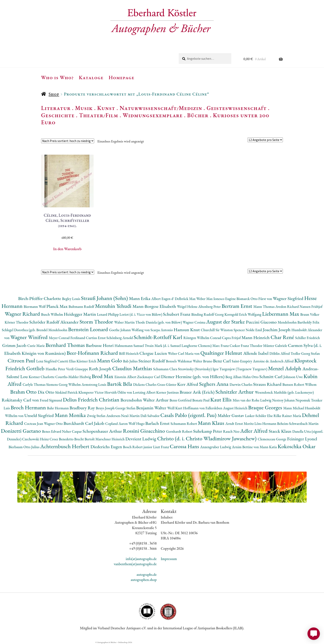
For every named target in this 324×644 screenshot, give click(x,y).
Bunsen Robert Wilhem (300, 384)
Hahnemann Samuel (129, 346)
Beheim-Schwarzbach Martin (298, 424)
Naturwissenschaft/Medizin (161, 108)
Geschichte (58, 115)
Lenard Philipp (108, 314)
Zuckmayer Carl (149, 377)
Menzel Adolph (285, 368)
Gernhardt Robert (180, 431)
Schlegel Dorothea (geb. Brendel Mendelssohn (35, 330)
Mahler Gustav (231, 415)
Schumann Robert (184, 424)
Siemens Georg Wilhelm (64, 384)
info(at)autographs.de (141, 559)
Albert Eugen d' (163, 299)
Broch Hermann (29, 407)
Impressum (169, 559)
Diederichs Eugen (107, 447)
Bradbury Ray (83, 408)
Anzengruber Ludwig (216, 447)
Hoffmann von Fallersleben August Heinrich (216, 408)
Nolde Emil (254, 330)
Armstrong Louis (94, 384)
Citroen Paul (22, 360)
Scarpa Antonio (162, 330)
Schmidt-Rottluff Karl (159, 337)
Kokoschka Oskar (297, 446)
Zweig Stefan (97, 416)
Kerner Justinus (168, 392)
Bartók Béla (120, 384)
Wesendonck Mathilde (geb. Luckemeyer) (284, 392)
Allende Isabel (256, 353)
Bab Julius (131, 361)
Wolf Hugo (137, 424)
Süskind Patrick (67, 392)
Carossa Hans (185, 446)
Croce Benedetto (62, 439)
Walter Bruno (203, 361)
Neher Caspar (72, 431)
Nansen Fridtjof (311, 306)
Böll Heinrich (129, 353)
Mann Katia (269, 447)
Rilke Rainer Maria (288, 416)
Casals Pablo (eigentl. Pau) (189, 415)
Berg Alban (234, 377)
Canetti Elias (67, 361)
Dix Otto (46, 392)
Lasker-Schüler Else (259, 416)
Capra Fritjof (232, 338)
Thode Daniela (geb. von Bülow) (159, 322)
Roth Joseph (101, 369)
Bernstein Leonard (89, 329)
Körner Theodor (17, 322)
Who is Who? (57, 77)
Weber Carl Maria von (184, 353)
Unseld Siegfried (40, 415)
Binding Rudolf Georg (208, 314)
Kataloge (91, 77)
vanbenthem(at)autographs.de (135, 564)
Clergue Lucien (154, 353)
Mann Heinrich (256, 338)
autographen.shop (144, 580)
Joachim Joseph (277, 330)
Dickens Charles (145, 384)
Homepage (122, 77)
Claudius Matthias (133, 368)
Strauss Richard (268, 384)
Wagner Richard (23, 314)
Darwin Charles (241, 384)
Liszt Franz (161, 447)
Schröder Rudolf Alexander (54, 322)
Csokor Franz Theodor (246, 346)
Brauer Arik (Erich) (198, 392)
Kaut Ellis (222, 400)
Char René (283, 337)
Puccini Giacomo (262, 322)
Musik (84, 108)
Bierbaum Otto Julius (24, 447)
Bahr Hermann (58, 408)
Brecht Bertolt (85, 439)
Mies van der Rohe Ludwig (252, 400)
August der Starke (226, 322)
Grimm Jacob (15, 345)
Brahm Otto (24, 392)
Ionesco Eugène (225, 299)
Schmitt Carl (271, 377)
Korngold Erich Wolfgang (243, 314)
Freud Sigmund (51, 400)
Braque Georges (266, 407)
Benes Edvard (52, 431)
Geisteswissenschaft (237, 108)
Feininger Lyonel (302, 439)
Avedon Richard (288, 306)
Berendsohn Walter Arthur (145, 400)
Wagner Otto (54, 424)
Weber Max (205, 299)
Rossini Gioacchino (145, 431)
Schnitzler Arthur (235, 392)
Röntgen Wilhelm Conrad (203, 338)
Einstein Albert (126, 377)
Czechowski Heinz (36, 439)
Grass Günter (167, 384)
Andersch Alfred (282, 361)
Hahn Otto (251, 377)
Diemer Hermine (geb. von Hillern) (193, 377)
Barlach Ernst (158, 423)
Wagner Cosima (194, 322)
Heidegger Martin (80, 314)
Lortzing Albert (145, 392)
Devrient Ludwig (141, 439)
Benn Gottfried (181, 400)
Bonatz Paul (201, 400)
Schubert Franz (177, 314)
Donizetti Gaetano (21, 431)
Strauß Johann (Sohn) (105, 298)
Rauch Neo (232, 431)
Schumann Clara (166, 369)
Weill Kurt (175, 408)
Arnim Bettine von (246, 447)
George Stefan (126, 408)
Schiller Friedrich (308, 338)
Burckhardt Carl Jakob (84, 423)
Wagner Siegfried (288, 298)
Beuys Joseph (106, 408)
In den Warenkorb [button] (67, 249)
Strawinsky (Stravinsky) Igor (199, 369)
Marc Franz (221, 346)
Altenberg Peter (210, 306)
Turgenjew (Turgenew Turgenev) (244, 369)
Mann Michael (294, 408)
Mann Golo (110, 360)
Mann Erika (140, 298)
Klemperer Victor (92, 392)
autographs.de (147, 574)
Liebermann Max (281, 314)
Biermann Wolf (35, 306)
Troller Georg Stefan (305, 353)
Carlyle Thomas (34, 384)
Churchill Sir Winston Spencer (223, 330)
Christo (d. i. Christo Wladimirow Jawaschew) (208, 438)
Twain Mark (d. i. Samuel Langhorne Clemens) (179, 346)
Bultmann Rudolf (82, 306)
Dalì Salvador (150, 416)
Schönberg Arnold (120, 338)
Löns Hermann (266, 424)
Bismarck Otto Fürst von (255, 299)
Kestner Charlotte (42, 377)
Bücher (198, 115)
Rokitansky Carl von (21, 400)
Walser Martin (125, 322)
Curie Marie (36, 346)
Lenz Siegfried (47, 361)
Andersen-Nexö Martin (123, 416)
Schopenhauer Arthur (103, 431)
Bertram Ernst (237, 306)
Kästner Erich (87, 361)
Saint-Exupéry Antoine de (251, 361)
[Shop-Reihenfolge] (68, 141)
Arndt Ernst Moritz (240, 424)
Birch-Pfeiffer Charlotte (40, 298)
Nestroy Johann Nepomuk (292, 400)
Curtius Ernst (96, 338)
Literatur (56, 108)
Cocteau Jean (34, 424)
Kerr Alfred (188, 384)
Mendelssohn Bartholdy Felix (299, 322)
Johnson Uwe (294, 377)
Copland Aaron (117, 424)
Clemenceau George (272, 439)
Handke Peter (56, 369)
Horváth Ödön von (119, 392)
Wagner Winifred (30, 337)
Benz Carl (222, 361)
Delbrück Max (186, 299)
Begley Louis (71, 299)
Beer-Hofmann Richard (93, 353)
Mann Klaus (211, 423)
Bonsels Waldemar (179, 361)
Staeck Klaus (280, 431)
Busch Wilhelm (52, 314)
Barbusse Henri (100, 345)
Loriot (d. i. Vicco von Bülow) (141, 314)
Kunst (106, 108)
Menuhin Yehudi (114, 306)
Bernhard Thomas (66, 345)
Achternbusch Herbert (65, 446)
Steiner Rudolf (152, 361)
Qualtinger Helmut (222, 353)
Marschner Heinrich (110, 439)
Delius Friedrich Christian (92, 400)
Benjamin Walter (152, 408)
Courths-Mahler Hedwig (74, 377)
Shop (54, 94)
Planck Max (58, 306)
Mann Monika (71, 415)
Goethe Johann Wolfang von (130, 330)
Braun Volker (310, 314)
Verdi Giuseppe (77, 369)
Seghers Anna (214, 384)
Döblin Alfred (280, 353)
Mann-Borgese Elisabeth (155, 306)
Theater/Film (98, 115)
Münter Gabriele (275, 346)
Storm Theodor (97, 322)
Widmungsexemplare (153, 115)
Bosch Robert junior (138, 447)
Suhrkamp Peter (208, 431)
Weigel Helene (188, 306)
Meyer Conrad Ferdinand (67, 338)
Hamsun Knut (187, 330)
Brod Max (103, 376)
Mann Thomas (264, 306)
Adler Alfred (255, 431)
